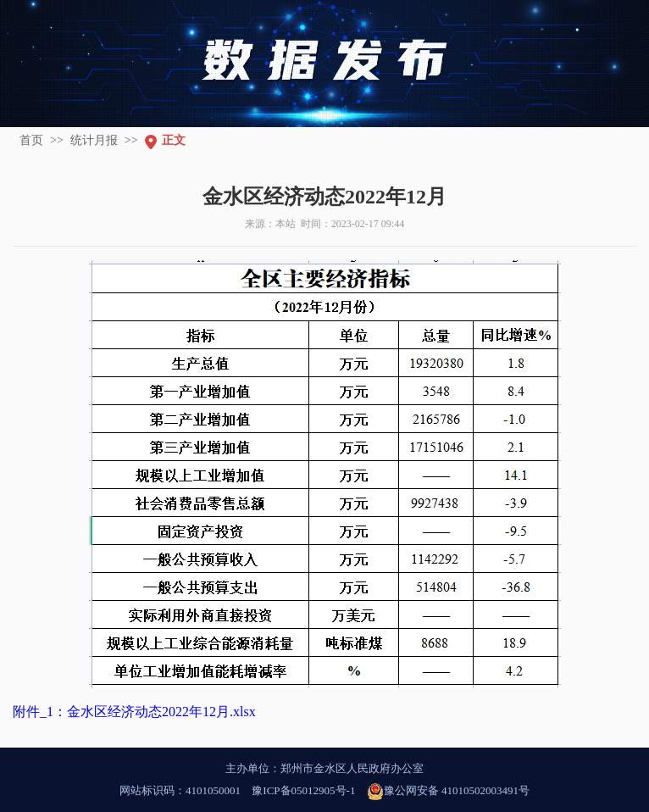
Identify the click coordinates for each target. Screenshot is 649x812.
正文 (174, 140)
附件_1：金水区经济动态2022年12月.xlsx (134, 712)
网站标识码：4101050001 (180, 790)
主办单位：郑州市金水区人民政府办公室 (324, 768)
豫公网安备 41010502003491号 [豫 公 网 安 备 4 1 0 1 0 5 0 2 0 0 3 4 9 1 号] (448, 792)
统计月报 (94, 140)
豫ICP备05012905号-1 (303, 790)
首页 (31, 140)
